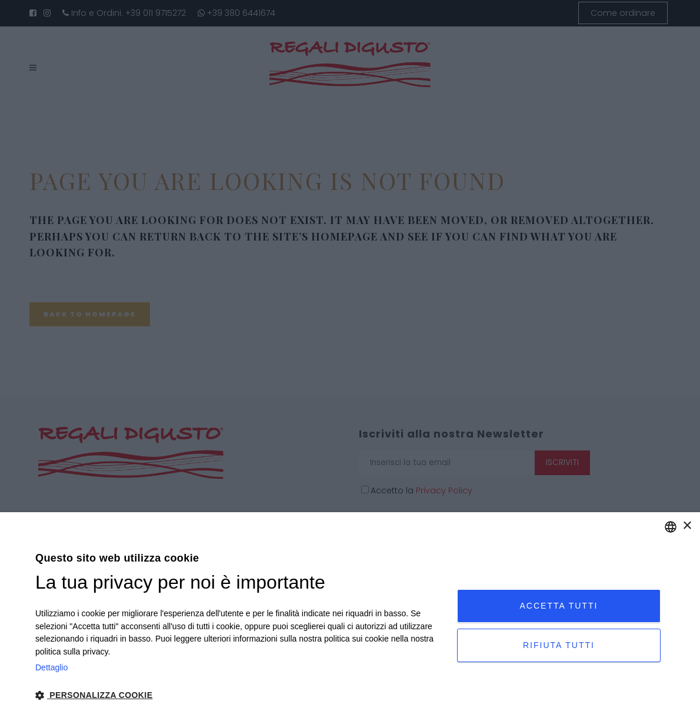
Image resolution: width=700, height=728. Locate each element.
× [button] (687, 526)
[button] (240, 696)
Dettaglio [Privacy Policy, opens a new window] (51, 667)
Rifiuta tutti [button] (559, 645)
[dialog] (350, 620)
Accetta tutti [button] (559, 606)
